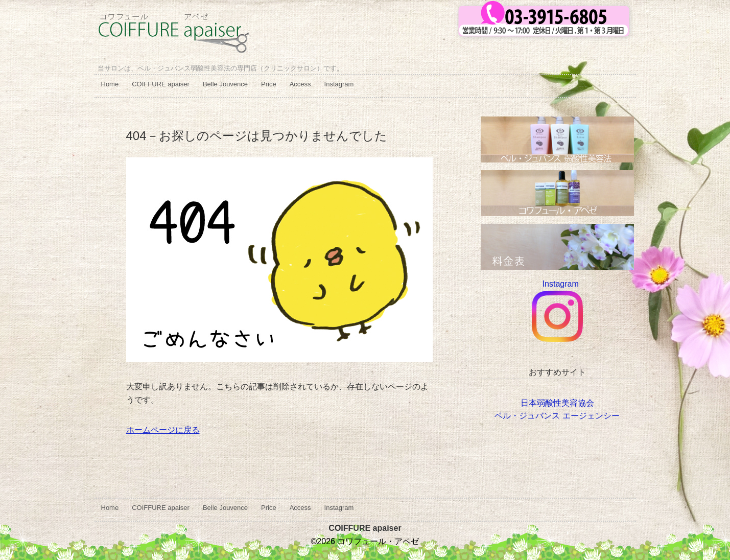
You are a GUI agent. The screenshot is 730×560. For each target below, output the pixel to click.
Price (269, 84)
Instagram (339, 84)
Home (110, 84)
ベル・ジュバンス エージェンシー (557, 416)
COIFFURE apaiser (161, 84)
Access (300, 84)
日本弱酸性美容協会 (557, 403)
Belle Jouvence (225, 84)
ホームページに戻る (163, 430)
